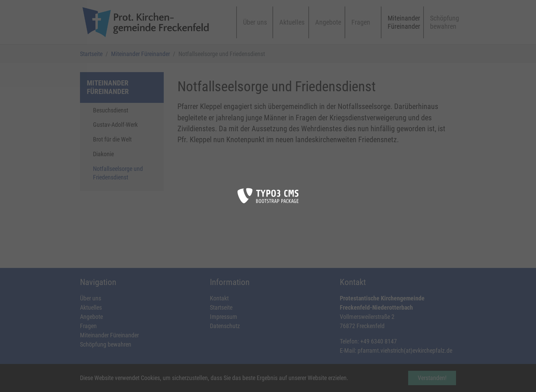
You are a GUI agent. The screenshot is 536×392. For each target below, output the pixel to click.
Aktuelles (91, 307)
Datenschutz (225, 326)
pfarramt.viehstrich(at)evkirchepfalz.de (405, 350)
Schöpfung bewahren (106, 344)
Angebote (91, 317)
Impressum (224, 317)
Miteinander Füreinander (109, 335)
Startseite (221, 307)
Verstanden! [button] (432, 378)
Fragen (88, 326)
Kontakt (219, 298)
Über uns (91, 298)
